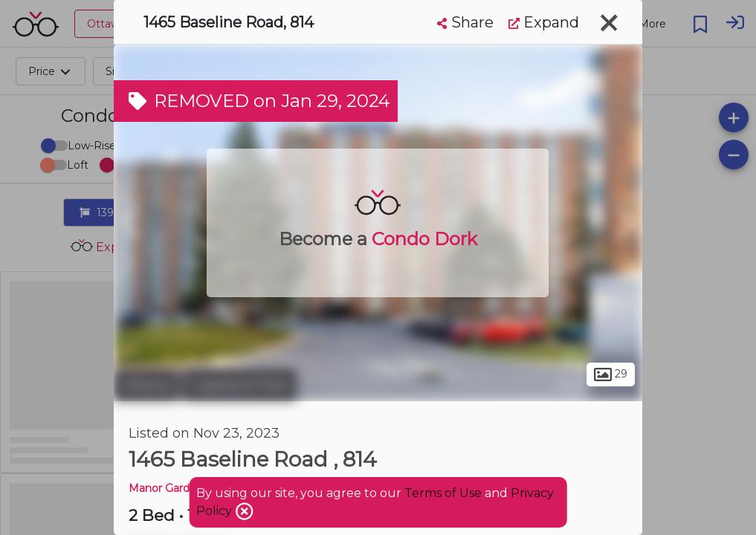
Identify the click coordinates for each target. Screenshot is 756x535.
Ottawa (146, 385)
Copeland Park (239, 385)
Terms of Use (443, 493)
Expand (544, 22)
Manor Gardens (168, 488)
